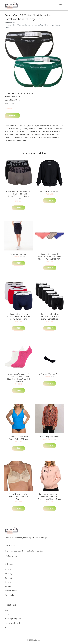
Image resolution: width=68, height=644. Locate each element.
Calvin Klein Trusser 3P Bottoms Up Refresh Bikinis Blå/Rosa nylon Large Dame (50, 256)
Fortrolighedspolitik (12, 623)
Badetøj (8, 569)
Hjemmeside (10, 23)
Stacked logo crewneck (50, 191)
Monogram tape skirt (18, 254)
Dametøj (8, 582)
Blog (7, 610)
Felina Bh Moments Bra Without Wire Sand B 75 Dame (18, 497)
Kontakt (8, 614)
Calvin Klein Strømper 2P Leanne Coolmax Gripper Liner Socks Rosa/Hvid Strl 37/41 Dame (18, 378)
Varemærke (20, 93)
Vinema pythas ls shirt (50, 437)
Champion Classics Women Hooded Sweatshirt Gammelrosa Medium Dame (50, 497)
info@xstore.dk (11, 556)
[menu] (61, 5)
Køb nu (12, 116)
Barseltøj (8, 574)
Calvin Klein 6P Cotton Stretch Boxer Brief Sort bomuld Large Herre (50, 316)
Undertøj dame (11, 591)
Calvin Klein (30, 93)
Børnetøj (8, 578)
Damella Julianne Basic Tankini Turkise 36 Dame (18, 438)
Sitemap (8, 627)
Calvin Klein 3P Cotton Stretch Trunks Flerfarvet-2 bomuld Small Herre (18, 316)
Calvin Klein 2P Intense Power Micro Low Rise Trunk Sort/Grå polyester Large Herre (18, 195)
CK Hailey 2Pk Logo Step (50, 374)
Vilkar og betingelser (13, 619)
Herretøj (8, 586)
